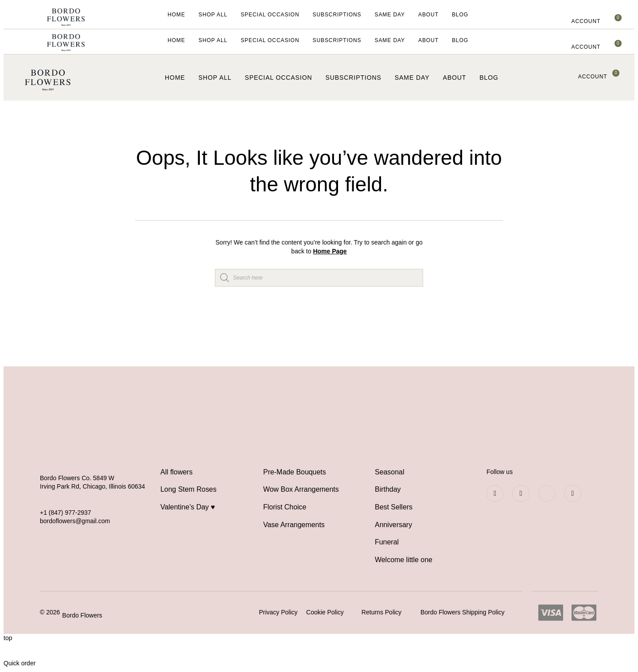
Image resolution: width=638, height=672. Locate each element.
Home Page (330, 251)
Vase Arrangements (294, 525)
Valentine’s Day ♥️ (188, 507)
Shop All (213, 15)
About (428, 15)
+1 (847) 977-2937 (66, 513)
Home (176, 15)
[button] (586, 22)
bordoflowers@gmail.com (75, 521)
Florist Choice (285, 507)
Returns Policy (381, 613)
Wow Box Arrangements (301, 490)
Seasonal (390, 472)
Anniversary (393, 525)
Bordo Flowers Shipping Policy (463, 613)
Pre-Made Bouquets (295, 472)
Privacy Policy (278, 613)
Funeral (387, 543)
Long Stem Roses (189, 490)
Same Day (390, 15)
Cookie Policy (325, 613)
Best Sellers (394, 507)
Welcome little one (404, 561)
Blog (460, 15)
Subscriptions (337, 15)
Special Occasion (270, 15)
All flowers (177, 472)
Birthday (388, 490)
